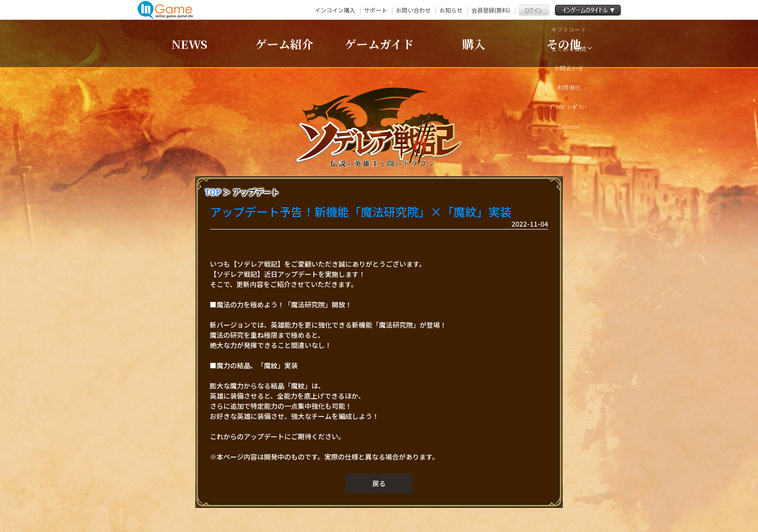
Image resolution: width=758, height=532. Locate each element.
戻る (379, 483)
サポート (376, 10)
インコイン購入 (335, 10)
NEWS (189, 44)
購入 (474, 44)
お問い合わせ (413, 10)
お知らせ (451, 10)
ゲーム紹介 (284, 44)
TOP (213, 192)
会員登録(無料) (491, 10)
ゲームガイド (379, 44)
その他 (564, 44)
